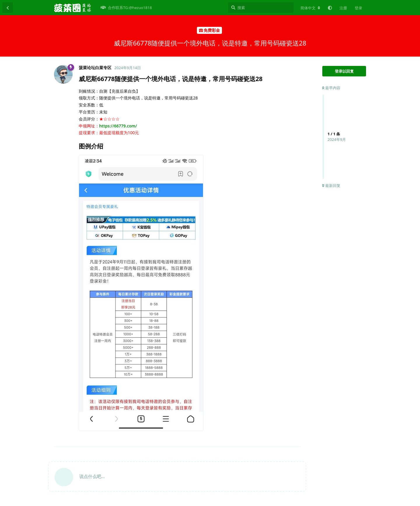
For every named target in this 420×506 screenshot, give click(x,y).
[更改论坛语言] (310, 8)
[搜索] (261, 8)
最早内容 (331, 88)
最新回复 (331, 185)
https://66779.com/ (118, 126)
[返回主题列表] (8, 8)
